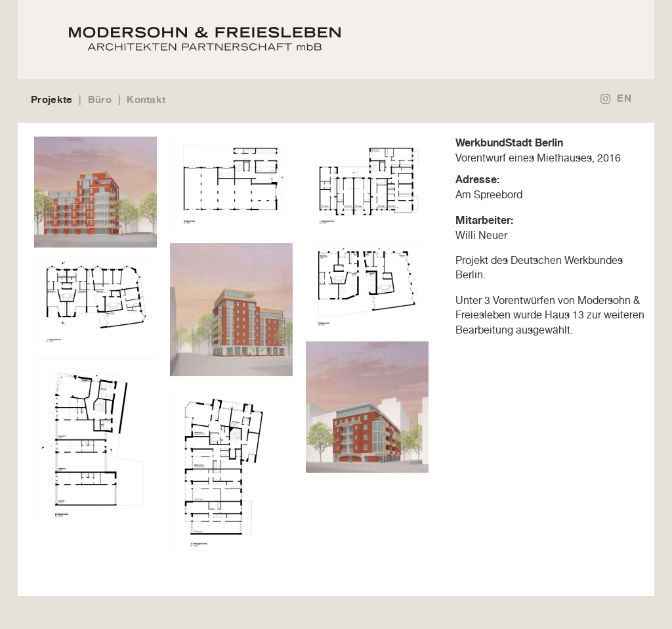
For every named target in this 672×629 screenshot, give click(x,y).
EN (624, 98)
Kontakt (146, 99)
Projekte (52, 99)
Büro (100, 99)
